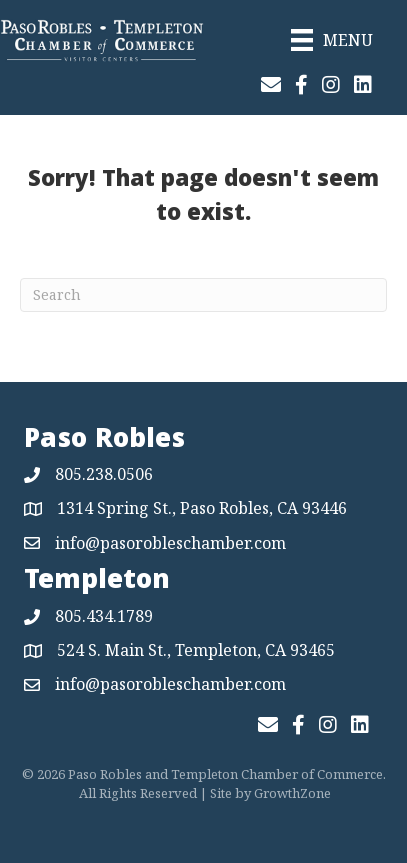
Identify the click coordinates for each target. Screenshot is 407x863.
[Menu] (332, 40)
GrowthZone (292, 793)
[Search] (203, 295)
